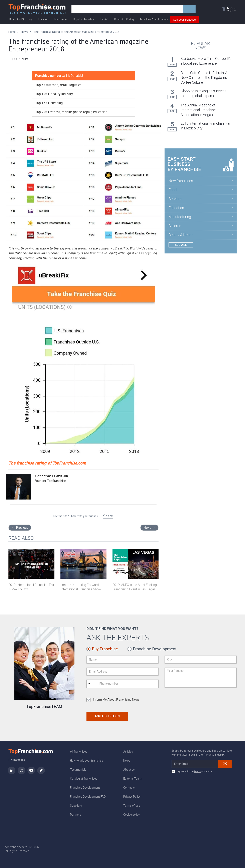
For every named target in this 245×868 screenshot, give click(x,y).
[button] (228, 9)
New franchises (181, 181)
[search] (127, 9)
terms (197, 771)
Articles (128, 752)
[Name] (122, 660)
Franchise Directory (21, 19)
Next (149, 528)
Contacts (129, 788)
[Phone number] (115, 684)
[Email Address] (122, 672)
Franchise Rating (124, 19)
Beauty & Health (181, 235)
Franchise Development (154, 19)
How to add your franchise (87, 761)
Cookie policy (132, 815)
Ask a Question (107, 716)
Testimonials (78, 770)
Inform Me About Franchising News (113, 700)
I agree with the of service (192, 772)
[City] (201, 660)
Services (175, 199)
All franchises (79, 752)
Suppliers (76, 806)
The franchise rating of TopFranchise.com (47, 463)
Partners (76, 815)
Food (173, 190)
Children (175, 226)
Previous (20, 528)
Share (108, 516)
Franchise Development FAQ (88, 797)
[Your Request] (201, 678)
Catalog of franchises (84, 779)
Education (176, 208)
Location (43, 19)
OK (225, 764)
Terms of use (132, 806)
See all (181, 245)
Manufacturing (180, 217)
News (127, 761)
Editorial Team (132, 779)
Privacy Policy (132, 797)
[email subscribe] (195, 764)
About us (129, 770)
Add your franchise (184, 20)
